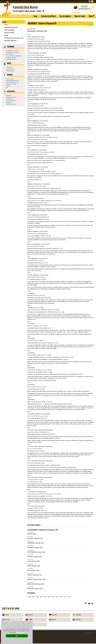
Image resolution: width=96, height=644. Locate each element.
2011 (69, 597)
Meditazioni (9, 102)
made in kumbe (90, 633)
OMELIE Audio (10, 71)
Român (54, 620)
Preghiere (9, 96)
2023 (41, 597)
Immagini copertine (11, 58)
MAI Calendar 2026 (33, 570)
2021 (45, 597)
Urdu (30, 624)
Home (35, 16)
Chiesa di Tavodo (80, 16)
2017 (57, 597)
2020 (49, 597)
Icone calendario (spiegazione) (14, 56)
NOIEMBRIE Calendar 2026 (36, 543)
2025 (33, 597)
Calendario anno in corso (12, 51)
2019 (53, 597)
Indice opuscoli (10, 79)
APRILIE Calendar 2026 (34, 575)
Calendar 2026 (32, 534)
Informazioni (20, 632)
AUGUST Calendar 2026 (35, 557)
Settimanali (9, 67)
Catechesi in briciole (11, 97)
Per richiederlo (10, 54)
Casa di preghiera (65, 16)
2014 (61, 597)
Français (7, 620)
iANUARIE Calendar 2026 (35, 589)
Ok (17, 636)
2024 (37, 597)
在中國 (30, 620)
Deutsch (54, 615)
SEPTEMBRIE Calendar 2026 (36, 552)
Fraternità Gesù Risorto (48, 16)
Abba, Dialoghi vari (11, 104)
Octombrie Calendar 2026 (35, 548)
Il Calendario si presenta (12, 52)
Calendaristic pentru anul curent (14, 38)
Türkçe (7, 615)
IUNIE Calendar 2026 (34, 566)
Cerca (93, 12)
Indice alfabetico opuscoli (13, 81)
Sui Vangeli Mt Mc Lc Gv (12, 82)
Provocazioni (9, 99)
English (31, 615)
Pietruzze (9, 86)
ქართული (78, 615)
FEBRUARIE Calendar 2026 (36, 584)
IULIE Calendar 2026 (34, 561)
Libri (7, 87)
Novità (91, 16)
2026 (29, 597)
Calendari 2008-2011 (11, 59)
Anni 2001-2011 (10, 69)
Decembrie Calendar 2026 (35, 538)
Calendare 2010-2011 (10, 41)
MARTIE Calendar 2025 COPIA (37, 579)
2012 (65, 597)
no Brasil (78, 620)
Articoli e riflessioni (11, 101)
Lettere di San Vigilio (11, 84)
